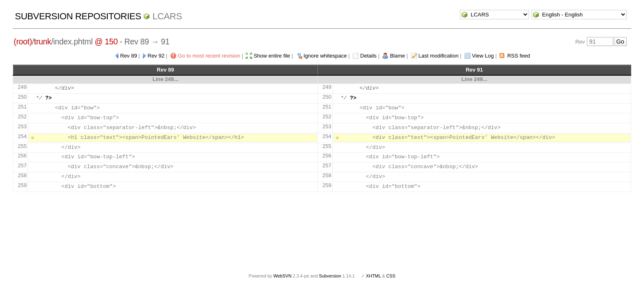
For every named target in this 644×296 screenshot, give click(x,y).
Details (368, 56)
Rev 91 (474, 70)
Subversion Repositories (78, 16)
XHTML (373, 276)
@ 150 (106, 42)
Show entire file (272, 56)
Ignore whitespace (325, 56)
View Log (483, 56)
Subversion (330, 276)
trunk (43, 42)
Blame (397, 56)
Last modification (439, 56)
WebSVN (282, 276)
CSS (391, 276)
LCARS (167, 16)
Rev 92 (156, 56)
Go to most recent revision (209, 56)
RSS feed (519, 56)
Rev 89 (128, 56)
